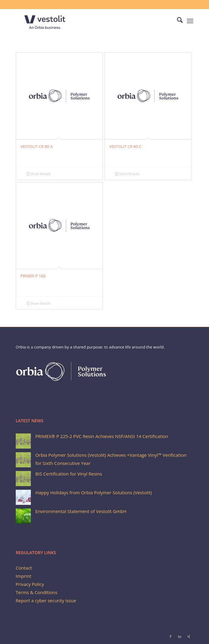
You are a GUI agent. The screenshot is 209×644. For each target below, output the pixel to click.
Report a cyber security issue (46, 600)
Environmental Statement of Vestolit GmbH (81, 511)
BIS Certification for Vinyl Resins (69, 474)
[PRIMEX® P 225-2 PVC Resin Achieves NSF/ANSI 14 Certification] (23, 441)
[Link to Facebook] (171, 636)
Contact (24, 568)
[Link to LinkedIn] (180, 636)
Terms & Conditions (37, 592)
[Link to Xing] (189, 636)
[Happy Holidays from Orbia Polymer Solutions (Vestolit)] (23, 497)
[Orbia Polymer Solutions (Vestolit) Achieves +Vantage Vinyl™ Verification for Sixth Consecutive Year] (23, 460)
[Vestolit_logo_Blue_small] (87, 21)
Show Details (39, 174)
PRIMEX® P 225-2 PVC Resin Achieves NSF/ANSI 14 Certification (102, 436)
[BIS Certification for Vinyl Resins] (23, 479)
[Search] (177, 21)
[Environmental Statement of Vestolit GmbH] (23, 516)
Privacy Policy (30, 584)
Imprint (24, 576)
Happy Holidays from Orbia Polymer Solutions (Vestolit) (94, 492)
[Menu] (190, 21)
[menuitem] (177, 21)
